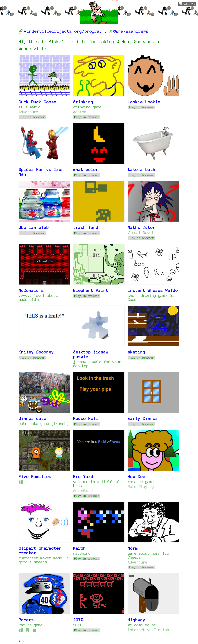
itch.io (21, 641)
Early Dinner (143, 418)
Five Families (35, 477)
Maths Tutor (142, 227)
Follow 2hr (187, 4)
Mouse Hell (86, 418)
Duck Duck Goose (38, 102)
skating (137, 352)
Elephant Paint (91, 290)
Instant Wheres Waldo (153, 290)
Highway (137, 620)
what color (86, 169)
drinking (83, 102)
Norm (133, 548)
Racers (26, 620)
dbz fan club (34, 227)
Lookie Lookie (144, 102)
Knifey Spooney (36, 352)
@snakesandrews (131, 31)
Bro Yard (83, 477)
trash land (86, 227)
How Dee (137, 477)
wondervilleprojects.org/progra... (66, 31)
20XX (78, 620)
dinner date (33, 418)
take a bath (142, 169)
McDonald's (31, 290)
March (80, 548)
